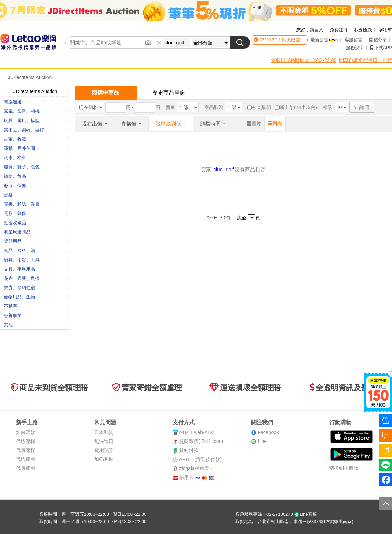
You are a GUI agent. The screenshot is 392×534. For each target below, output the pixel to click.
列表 (275, 123)
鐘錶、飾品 (36, 176)
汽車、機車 (36, 158)
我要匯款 (363, 30)
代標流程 (25, 441)
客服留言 (353, 40)
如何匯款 (25, 432)
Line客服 (306, 514)
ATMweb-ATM (197, 432)
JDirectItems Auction (30, 77)
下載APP (381, 48)
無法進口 (104, 441)
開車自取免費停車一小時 (366, 60)
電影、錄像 (36, 213)
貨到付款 (189, 450)
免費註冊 (339, 30)
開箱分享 (378, 40)
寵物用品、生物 (36, 297)
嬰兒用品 (36, 241)
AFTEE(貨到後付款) (200, 459)
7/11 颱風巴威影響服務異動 (299, 40)
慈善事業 (36, 315)
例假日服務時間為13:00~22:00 (304, 60)
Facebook (268, 432)
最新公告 (324, 40)
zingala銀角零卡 (196, 468)
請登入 (317, 30)
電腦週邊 (36, 102)
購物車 (385, 30)
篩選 (362, 107)
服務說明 (355, 48)
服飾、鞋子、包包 (36, 167)
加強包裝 (104, 459)
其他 (36, 325)
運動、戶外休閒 (36, 148)
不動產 (36, 306)
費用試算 (104, 450)
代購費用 (25, 468)
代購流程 (25, 450)
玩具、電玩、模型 (36, 121)
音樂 (36, 195)
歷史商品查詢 (169, 93)
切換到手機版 (344, 468)
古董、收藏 (36, 139)
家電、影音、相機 (36, 111)
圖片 (254, 123)
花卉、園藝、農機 (36, 278)
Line (262, 441)
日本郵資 (104, 432)
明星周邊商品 (36, 232)
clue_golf (224, 169)
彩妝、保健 (36, 186)
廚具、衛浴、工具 (36, 260)
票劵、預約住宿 (36, 288)
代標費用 (25, 459)
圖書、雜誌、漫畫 (36, 204)
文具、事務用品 (36, 269)
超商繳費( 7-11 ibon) (201, 441)
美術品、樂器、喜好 (36, 130)
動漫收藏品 (36, 223)
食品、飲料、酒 (36, 250)
